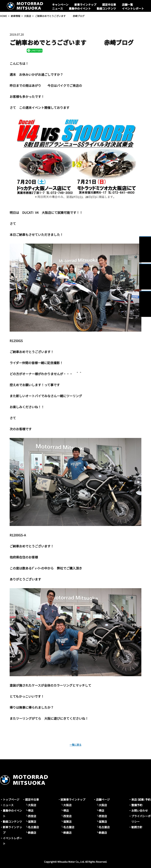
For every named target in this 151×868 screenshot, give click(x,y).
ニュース (58, 8)
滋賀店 (32, 822)
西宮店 (32, 816)
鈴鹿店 (32, 833)
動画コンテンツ (106, 8)
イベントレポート (133, 8)
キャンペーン (60, 5)
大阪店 (32, 805)
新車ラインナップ (85, 5)
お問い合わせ (140, 811)
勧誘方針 (137, 827)
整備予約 (137, 805)
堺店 (31, 811)
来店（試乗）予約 (141, 799)
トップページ (11, 799)
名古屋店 (33, 827)
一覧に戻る (75, 744)
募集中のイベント (80, 8)
